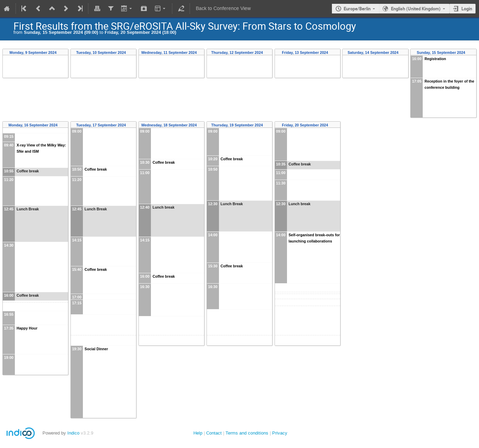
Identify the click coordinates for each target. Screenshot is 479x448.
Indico (73, 433)
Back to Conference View (223, 8)
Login (467, 9)
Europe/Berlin (357, 9)
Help (198, 433)
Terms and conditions (247, 433)
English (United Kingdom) (416, 9)
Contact (214, 433)
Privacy (280, 433)
